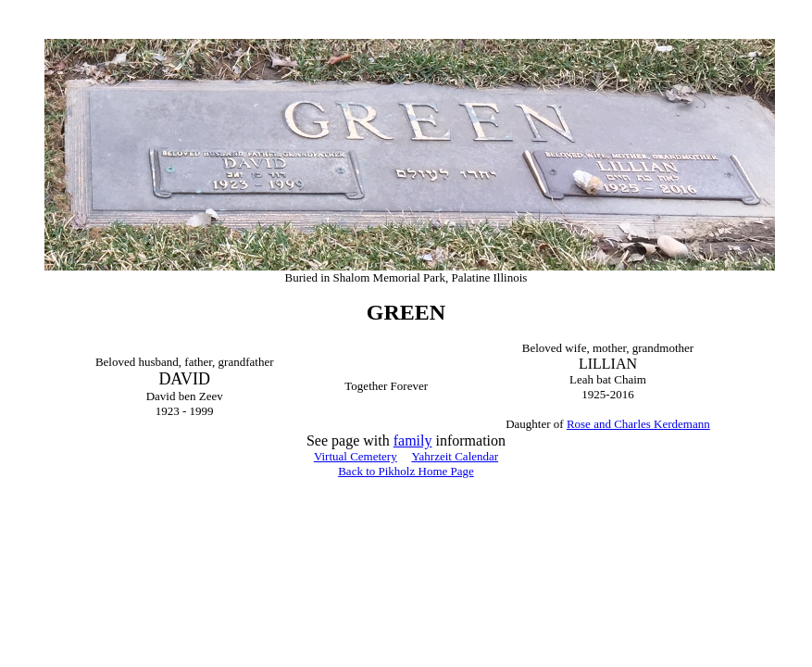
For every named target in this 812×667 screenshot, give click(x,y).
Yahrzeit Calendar (455, 456)
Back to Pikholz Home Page (406, 471)
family (413, 440)
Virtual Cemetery (356, 456)
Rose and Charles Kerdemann (638, 424)
